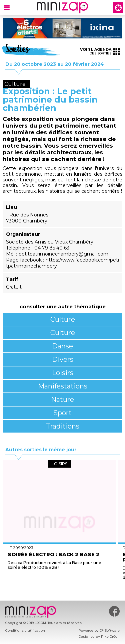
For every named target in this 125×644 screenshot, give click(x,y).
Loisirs (63, 373)
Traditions (63, 426)
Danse (62, 346)
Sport (62, 413)
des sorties (100, 51)
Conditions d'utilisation (25, 630)
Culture (63, 319)
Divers (63, 359)
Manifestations (63, 386)
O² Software (110, 630)
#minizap (114, 611)
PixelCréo (109, 636)
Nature (62, 399)
